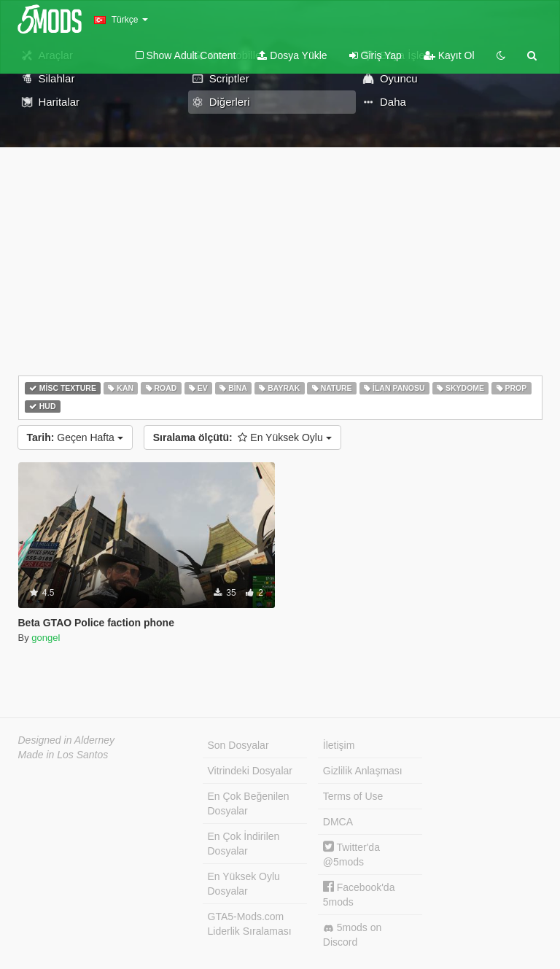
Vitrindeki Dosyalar (250, 771)
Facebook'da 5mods (359, 894)
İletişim (339, 745)
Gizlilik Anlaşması (363, 771)
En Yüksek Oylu (242, 437)
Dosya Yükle (292, 55)
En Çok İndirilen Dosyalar (244, 844)
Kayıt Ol (449, 55)
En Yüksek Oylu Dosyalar (244, 884)
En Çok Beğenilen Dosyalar (249, 803)
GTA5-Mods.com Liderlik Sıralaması (250, 924)
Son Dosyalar (238, 745)
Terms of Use (353, 796)
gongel (46, 638)
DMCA (338, 822)
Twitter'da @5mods (351, 854)
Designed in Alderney (67, 740)
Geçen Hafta (75, 437)
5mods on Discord (352, 935)
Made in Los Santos (63, 755)
